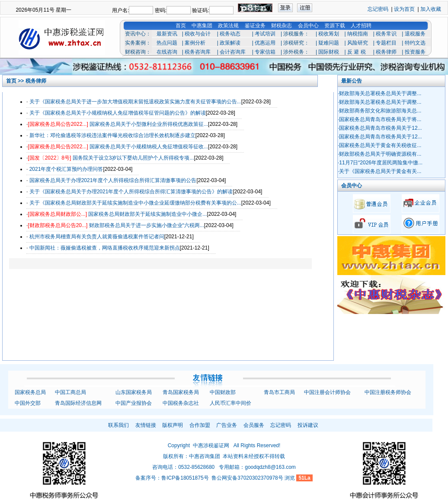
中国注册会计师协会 (327, 392)
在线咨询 (167, 52)
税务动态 (230, 34)
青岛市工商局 (279, 392)
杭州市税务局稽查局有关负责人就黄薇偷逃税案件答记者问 (97, 237)
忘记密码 (378, 9)
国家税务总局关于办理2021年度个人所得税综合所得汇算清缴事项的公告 (113, 180)
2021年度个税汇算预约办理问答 (66, 169)
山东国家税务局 (134, 392)
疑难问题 (329, 43)
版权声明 (173, 425)
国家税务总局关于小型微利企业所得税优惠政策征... (149, 124)
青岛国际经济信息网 (78, 403)
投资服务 (415, 52)
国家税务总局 (30, 392)
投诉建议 (308, 425)
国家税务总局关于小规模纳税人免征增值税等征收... (149, 147)
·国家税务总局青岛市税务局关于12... (380, 128)
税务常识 (386, 34)
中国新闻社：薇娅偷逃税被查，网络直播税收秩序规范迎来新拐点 (105, 248)
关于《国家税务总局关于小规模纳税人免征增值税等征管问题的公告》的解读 (118, 113)
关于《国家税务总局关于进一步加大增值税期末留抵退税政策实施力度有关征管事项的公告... (135, 102)
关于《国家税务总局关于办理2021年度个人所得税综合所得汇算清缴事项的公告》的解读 (131, 192)
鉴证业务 (255, 26)
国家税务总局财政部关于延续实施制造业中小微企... (147, 214)
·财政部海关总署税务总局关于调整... (379, 93)
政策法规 (228, 26)
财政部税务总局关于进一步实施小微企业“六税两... (147, 225)
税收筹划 (329, 34)
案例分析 (195, 43)
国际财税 (329, 52)
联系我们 (118, 425)
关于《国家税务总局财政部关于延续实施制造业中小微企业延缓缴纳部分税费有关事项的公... (135, 203)
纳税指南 (358, 34)
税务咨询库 (198, 52)
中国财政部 (223, 392)
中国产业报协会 (134, 403)
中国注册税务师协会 (388, 392)
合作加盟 (200, 425)
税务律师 (386, 52)
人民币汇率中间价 (230, 403)
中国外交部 (28, 403)
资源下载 (335, 26)
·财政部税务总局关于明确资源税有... (379, 154)
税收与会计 (198, 34)
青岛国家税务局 (181, 392)
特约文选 (415, 43)
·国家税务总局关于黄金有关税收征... (379, 145)
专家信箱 (265, 52)
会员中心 (308, 26)
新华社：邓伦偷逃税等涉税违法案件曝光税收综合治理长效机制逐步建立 (112, 135)
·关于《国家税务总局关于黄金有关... (379, 171)
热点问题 (167, 43)
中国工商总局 (70, 392)
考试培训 (265, 34)
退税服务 (415, 34)
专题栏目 (386, 43)
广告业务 (227, 425)
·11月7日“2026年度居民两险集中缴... (380, 163)
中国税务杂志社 (181, 403)
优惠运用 (265, 43)
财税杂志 (282, 26)
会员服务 (254, 425)
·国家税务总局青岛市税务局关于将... (379, 119)
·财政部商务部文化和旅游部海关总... (379, 111)
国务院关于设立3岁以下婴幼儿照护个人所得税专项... (133, 158)
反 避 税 (357, 52)
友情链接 (146, 425)
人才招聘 (361, 26)
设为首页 (404, 9)
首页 (181, 26)
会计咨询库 (233, 52)
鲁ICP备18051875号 (185, 478)
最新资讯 (167, 34)
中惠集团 (202, 26)
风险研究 (358, 43)
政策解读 (230, 43)
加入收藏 (431, 9)
